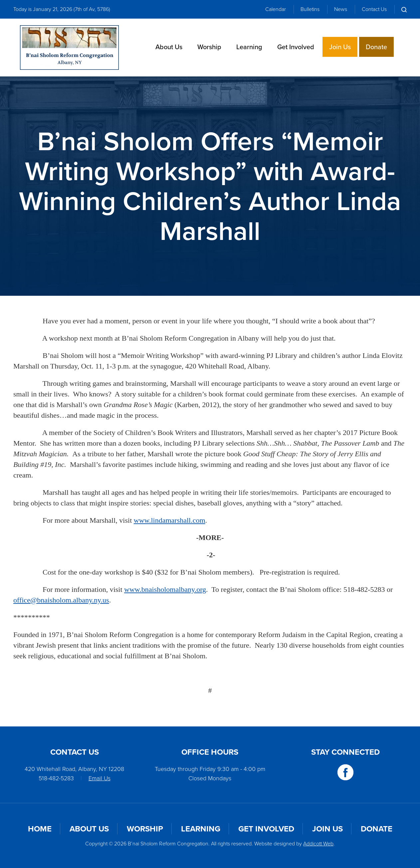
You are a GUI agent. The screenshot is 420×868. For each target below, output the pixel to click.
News (341, 9)
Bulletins (310, 9)
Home (40, 829)
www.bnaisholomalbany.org (165, 589)
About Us (169, 47)
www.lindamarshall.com (170, 520)
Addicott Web (318, 844)
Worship (209, 47)
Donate (376, 47)
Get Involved (296, 47)
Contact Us (374, 9)
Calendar (276, 9)
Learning (249, 47)
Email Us (100, 778)
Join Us (340, 47)
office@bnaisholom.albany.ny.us (61, 600)
